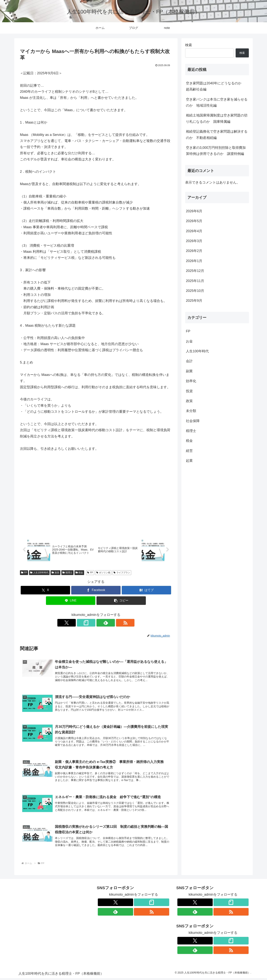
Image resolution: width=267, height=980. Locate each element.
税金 (79, 573)
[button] (121, 601)
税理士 (67, 573)
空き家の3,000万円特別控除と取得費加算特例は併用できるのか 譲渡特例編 (216, 151)
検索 (189, 45)
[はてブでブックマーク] (146, 590)
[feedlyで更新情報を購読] (100, 623)
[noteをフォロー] (92, 623)
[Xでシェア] (45, 590)
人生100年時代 (39, 573)
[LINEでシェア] (71, 601)
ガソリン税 (103, 573)
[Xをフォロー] (83, 623)
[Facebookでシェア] (96, 590)
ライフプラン (122, 573)
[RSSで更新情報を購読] (109, 623)
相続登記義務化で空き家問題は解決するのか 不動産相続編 (217, 135)
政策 (55, 573)
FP (24, 573)
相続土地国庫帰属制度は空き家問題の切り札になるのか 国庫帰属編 (217, 118)
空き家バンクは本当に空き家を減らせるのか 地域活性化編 (217, 102)
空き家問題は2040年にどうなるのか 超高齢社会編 (215, 86)
